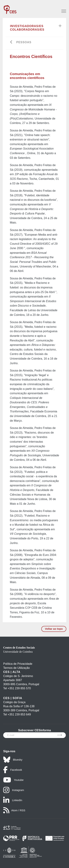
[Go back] (11, 42)
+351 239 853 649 (19, 714)
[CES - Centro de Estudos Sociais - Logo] (10, 8)
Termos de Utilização (17, 668)
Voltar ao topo (54, 629)
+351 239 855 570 (19, 688)
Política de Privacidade (18, 664)
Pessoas (24, 42)
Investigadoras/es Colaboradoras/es (27, 28)
